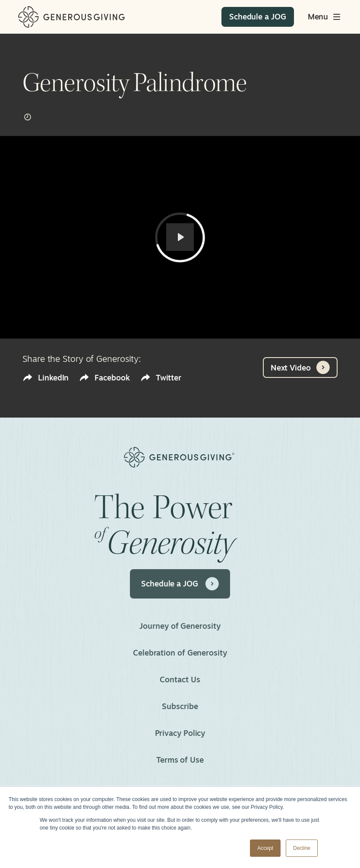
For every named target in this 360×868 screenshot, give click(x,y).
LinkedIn (46, 378)
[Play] (180, 237)
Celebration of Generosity (180, 653)
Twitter (161, 378)
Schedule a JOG (180, 584)
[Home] (71, 17)
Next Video (300, 367)
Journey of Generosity (180, 626)
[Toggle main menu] (325, 17)
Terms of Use (180, 760)
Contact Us (180, 679)
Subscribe (180, 706)
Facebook (104, 378)
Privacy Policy (180, 733)
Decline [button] (302, 848)
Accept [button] (265, 848)
